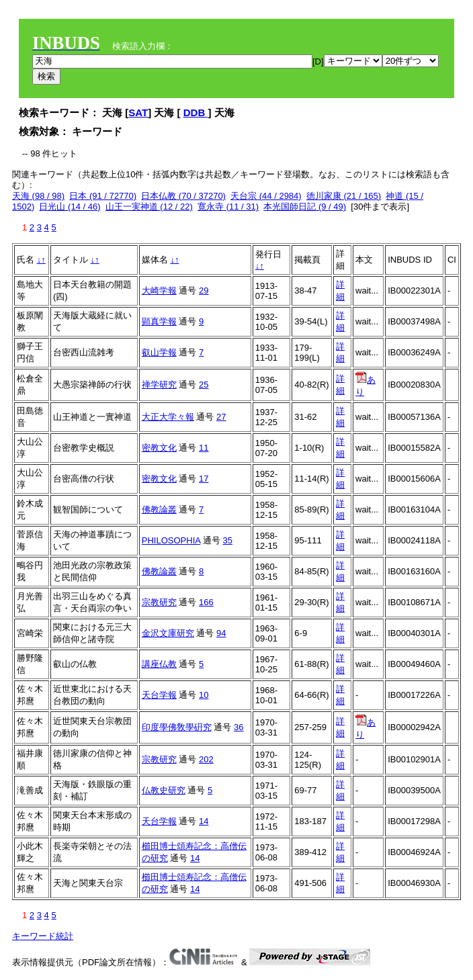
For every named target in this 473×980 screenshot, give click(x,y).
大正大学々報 (168, 417)
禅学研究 (159, 385)
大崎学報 (159, 291)
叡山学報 (159, 352)
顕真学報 (159, 321)
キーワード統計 (43, 936)
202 (206, 759)
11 (204, 448)
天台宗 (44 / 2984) (266, 196)
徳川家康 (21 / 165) (344, 196)
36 (239, 727)
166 (206, 602)
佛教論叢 (159, 509)
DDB (196, 113)
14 (204, 821)
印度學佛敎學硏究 (177, 727)
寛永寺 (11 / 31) (228, 207)
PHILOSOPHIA (171, 540)
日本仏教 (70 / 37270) (183, 196)
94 (221, 633)
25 (204, 385)
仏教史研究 (164, 790)
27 (221, 417)
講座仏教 (159, 664)
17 (204, 479)
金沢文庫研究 (168, 633)
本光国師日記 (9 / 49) (305, 207)
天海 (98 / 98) (38, 196)
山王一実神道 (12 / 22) (149, 207)
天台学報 (159, 695)
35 (227, 540)
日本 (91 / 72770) (103, 196)
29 (204, 291)
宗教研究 (159, 602)
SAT (138, 113)
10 (204, 695)
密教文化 (159, 448)
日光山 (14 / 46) (70, 207)
